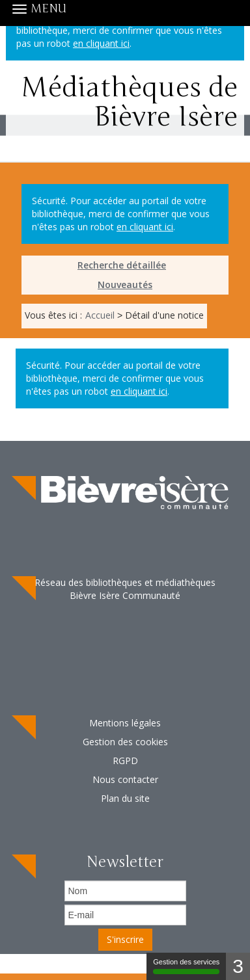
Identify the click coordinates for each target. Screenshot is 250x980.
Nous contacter (125, 779)
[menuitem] (125, 265)
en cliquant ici (145, 227)
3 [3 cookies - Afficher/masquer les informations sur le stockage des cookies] (238, 966)
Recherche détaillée (122, 265)
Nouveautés (125, 285)
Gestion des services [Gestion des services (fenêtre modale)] (186, 966)
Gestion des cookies (125, 742)
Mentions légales (125, 723)
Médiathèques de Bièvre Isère (125, 111)
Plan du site (125, 798)
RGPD (125, 761)
